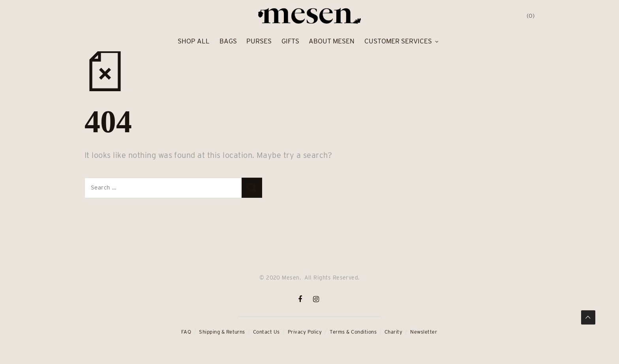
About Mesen (332, 41)
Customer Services (398, 41)
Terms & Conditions (353, 332)
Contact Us (266, 332)
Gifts (290, 41)
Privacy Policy (305, 332)
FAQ (186, 332)
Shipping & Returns (222, 332)
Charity (393, 332)
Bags (228, 41)
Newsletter (424, 332)
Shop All (194, 41)
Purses (259, 41)
